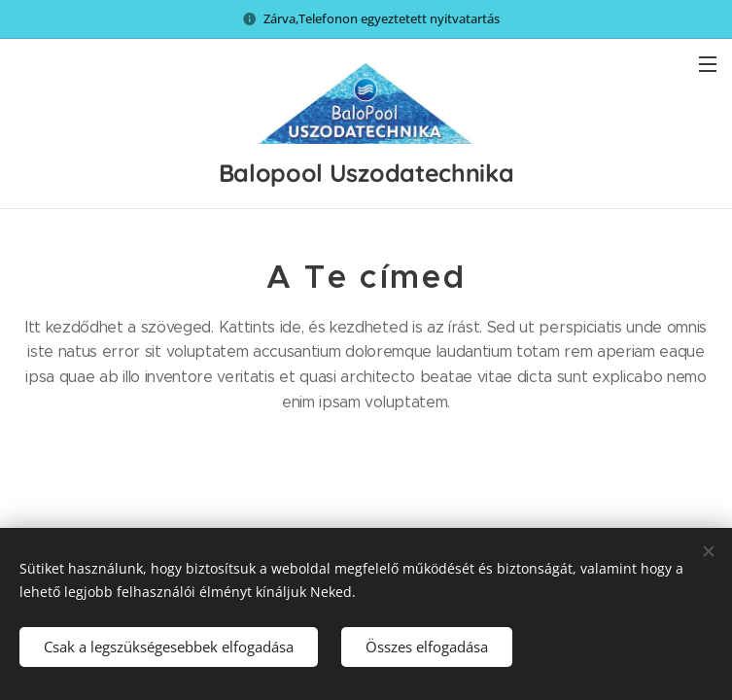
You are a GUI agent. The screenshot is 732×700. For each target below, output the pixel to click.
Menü (708, 64)
